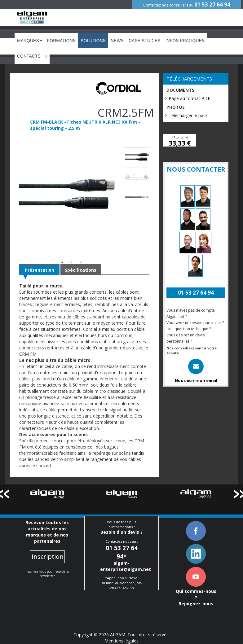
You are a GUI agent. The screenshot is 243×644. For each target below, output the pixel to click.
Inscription (48, 556)
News (117, 41)
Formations (61, 41)
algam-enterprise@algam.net (126, 566)
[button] (46, 56)
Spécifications (81, 270)
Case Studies (145, 41)
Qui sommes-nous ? (196, 594)
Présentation (40, 270)
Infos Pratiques (185, 41)
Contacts (29, 56)
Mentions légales (122, 641)
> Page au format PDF (188, 98)
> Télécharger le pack (186, 115)
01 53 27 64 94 (212, 4)
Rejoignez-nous (196, 604)
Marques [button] (30, 41)
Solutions (93, 41)
